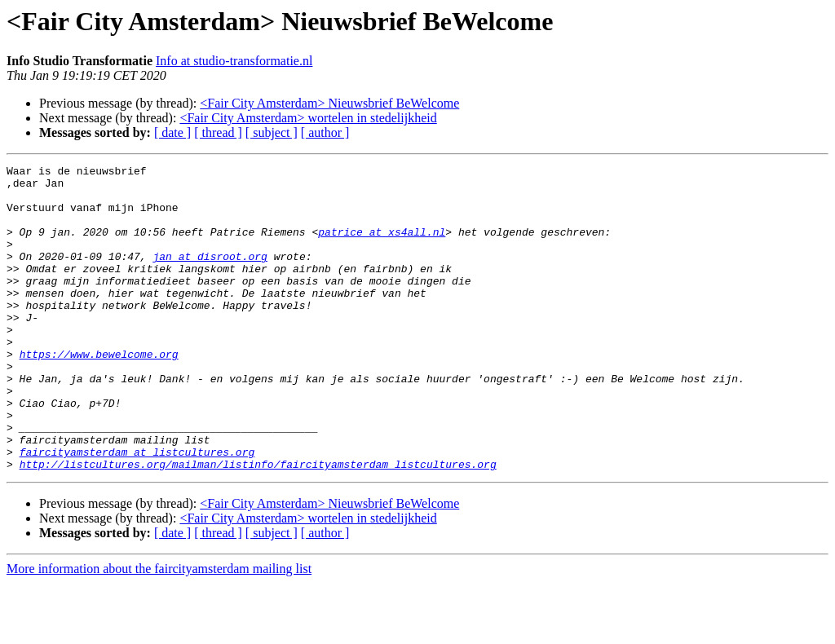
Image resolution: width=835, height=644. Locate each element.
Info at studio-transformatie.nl (234, 61)
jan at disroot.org (210, 276)
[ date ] (172, 132)
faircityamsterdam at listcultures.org (137, 510)
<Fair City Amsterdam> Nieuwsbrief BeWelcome (329, 103)
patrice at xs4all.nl (382, 246)
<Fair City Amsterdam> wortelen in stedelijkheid (308, 118)
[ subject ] (272, 132)
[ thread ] (218, 132)
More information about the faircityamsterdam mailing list (159, 630)
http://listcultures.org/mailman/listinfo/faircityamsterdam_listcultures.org (258, 525)
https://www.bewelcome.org (99, 393)
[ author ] (325, 132)
